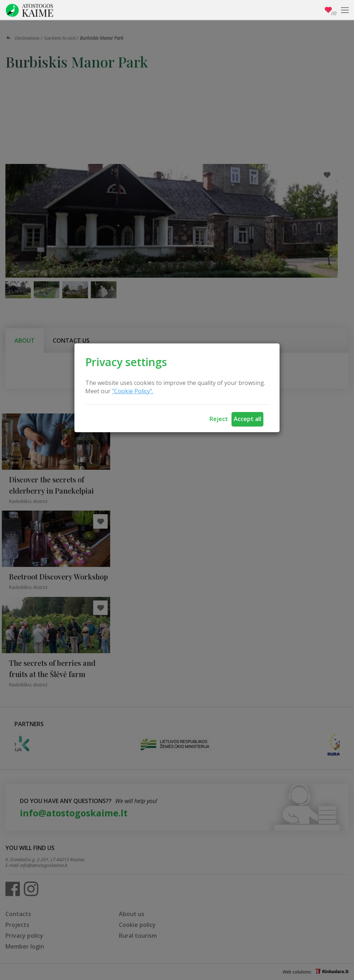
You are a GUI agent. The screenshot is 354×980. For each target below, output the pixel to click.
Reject (219, 419)
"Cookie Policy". (133, 391)
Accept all (247, 419)
